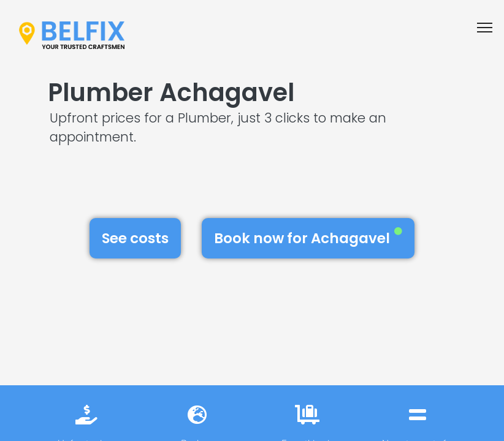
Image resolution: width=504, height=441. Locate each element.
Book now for (308, 238)
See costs (135, 238)
